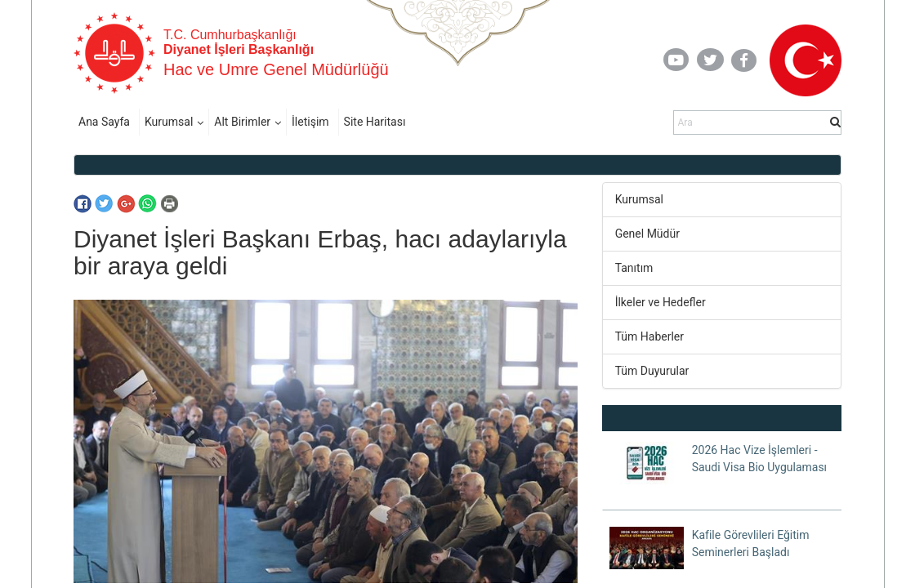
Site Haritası (375, 122)
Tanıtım (634, 268)
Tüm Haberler (649, 336)
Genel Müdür (647, 234)
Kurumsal (169, 122)
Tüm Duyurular (652, 371)
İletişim (310, 122)
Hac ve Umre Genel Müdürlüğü (276, 69)
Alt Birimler (242, 122)
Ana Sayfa (104, 122)
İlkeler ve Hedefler (661, 302)
